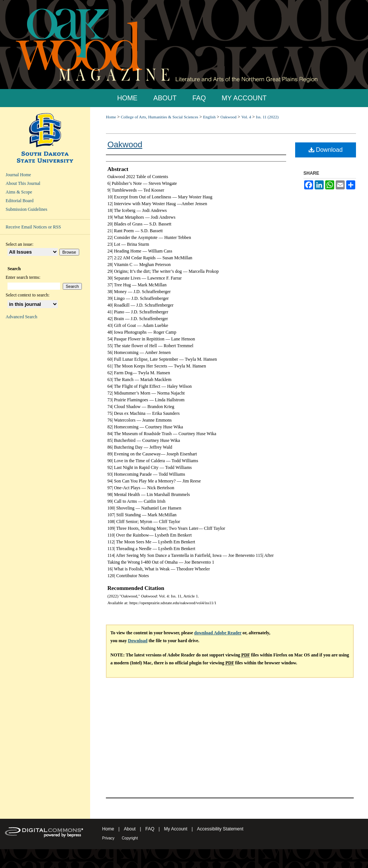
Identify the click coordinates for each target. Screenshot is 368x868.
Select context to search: (28, 295)
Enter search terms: (23, 277)
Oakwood (228, 117)
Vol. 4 (246, 117)
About (130, 829)
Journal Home (18, 175)
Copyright (130, 838)
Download (326, 150)
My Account (176, 829)
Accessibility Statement (220, 829)
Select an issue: (20, 244)
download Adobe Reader (218, 633)
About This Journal (23, 183)
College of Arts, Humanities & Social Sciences (160, 117)
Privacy (108, 838)
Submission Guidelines (26, 209)
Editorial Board (20, 201)
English (210, 117)
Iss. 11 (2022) (267, 117)
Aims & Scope (19, 192)
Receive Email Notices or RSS (33, 227)
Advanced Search (21, 317)
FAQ (150, 829)
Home (111, 117)
